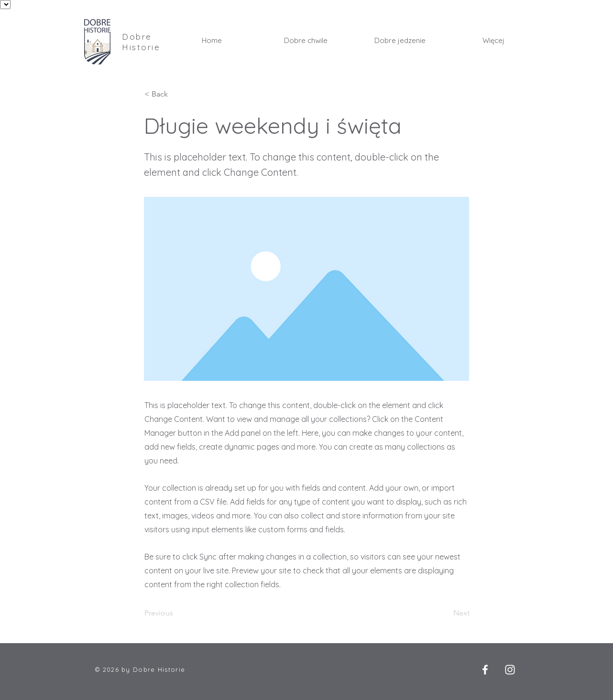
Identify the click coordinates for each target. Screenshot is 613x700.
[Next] (446, 614)
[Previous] (176, 614)
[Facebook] (485, 670)
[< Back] (176, 94)
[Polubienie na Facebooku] (448, 671)
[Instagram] (510, 670)
